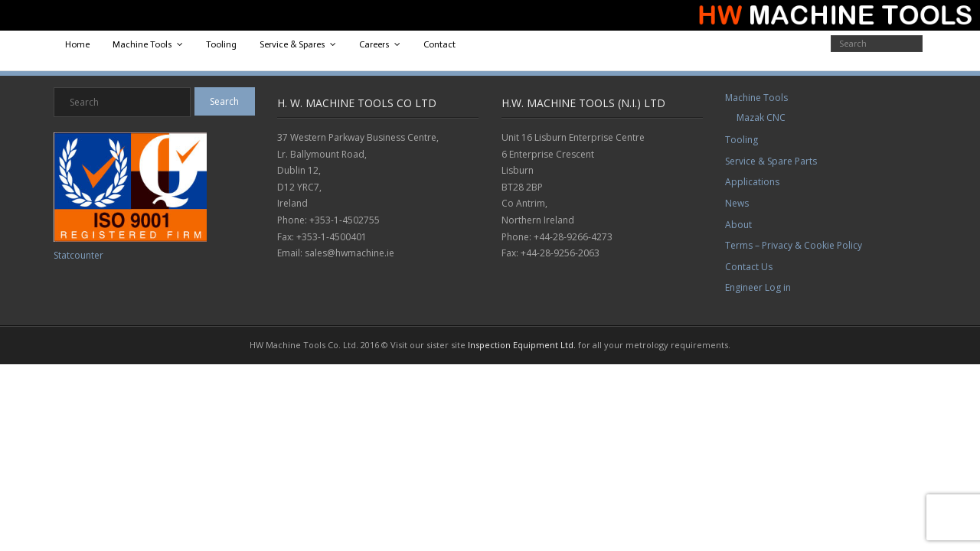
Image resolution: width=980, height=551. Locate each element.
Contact (439, 44)
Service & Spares (292, 44)
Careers (374, 44)
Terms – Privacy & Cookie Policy (794, 245)
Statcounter (78, 255)
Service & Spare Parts (771, 161)
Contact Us (749, 267)
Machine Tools (142, 44)
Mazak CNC (761, 117)
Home (77, 44)
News (737, 203)
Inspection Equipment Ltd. (522, 345)
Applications (752, 182)
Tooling (221, 44)
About (738, 225)
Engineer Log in (758, 287)
